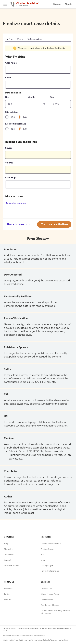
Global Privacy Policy (50, 594)
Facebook (8, 589)
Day (7, 97)
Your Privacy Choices (50, 605)
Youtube (8, 600)
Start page (11, 178)
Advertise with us (12, 566)
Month (31, 97)
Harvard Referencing (50, 571)
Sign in (69, 4)
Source (9, 148)
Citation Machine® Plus (51, 544)
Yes (13, 117)
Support (7, 560)
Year (52, 97)
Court (8, 78)
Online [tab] (20, 39)
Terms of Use (46, 589)
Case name (11, 63)
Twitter (7, 594)
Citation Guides (47, 549)
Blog (6, 544)
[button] (38, 104)
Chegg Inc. (9, 549)
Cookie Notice (47, 600)
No (25, 117)
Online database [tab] (35, 39)
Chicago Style (47, 566)
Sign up (57, 4)
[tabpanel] (38, 127)
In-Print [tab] (10, 39)
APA (42, 555)
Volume (9, 163)
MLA (43, 560)
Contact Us (9, 555)
